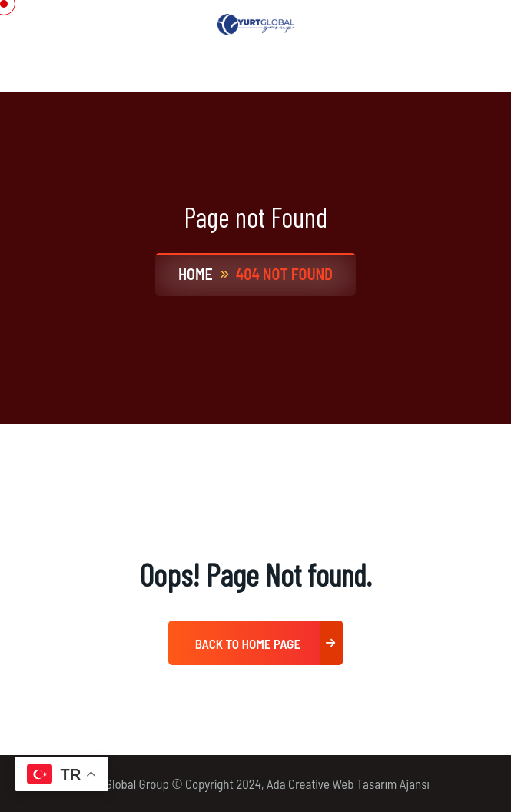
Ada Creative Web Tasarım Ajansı (348, 784)
